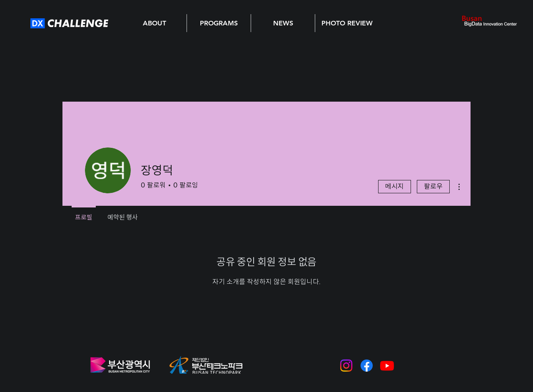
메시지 (395, 186)
